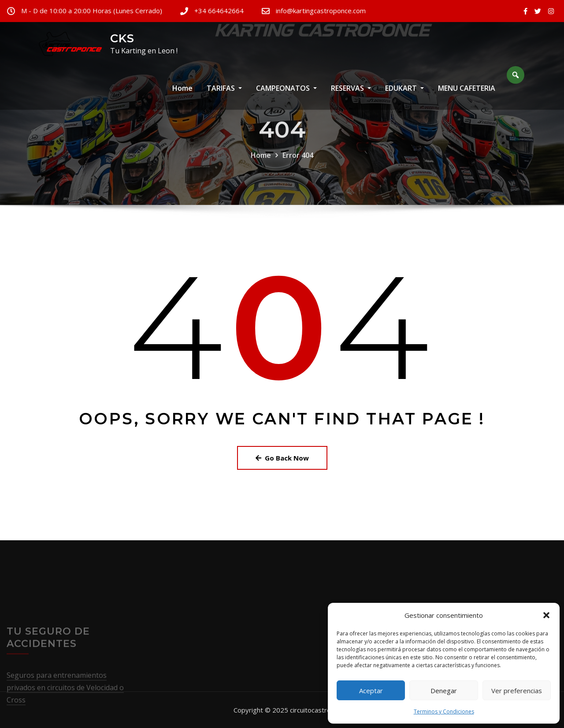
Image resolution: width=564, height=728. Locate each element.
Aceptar (371, 691)
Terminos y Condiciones (444, 711)
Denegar (444, 691)
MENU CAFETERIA (467, 96)
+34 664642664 (219, 11)
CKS (122, 38)
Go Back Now (282, 458)
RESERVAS (351, 96)
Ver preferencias (517, 691)
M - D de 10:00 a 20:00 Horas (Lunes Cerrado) (92, 11)
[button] (546, 615)
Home (182, 96)
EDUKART (404, 96)
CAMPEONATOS (286, 96)
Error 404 (298, 170)
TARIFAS (224, 96)
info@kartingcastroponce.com (321, 11)
